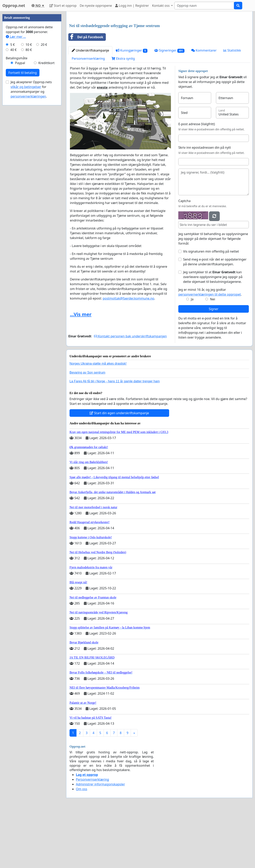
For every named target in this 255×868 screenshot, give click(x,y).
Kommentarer (204, 106)
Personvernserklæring (88, 114)
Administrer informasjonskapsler (100, 840)
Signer (214, 365)
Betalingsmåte (17, 178)
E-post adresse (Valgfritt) (197, 180)
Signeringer (169, 106)
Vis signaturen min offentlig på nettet (211, 307)
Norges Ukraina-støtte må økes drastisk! (98, 419)
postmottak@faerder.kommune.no (128, 354)
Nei (212, 355)
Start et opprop (63, 6)
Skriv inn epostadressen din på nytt (205, 203)
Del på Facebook (86, 93)
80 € (29, 169)
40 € (14, 169)
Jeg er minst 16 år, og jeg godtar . (210, 348)
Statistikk (232, 106)
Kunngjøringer (131, 106)
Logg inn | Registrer (132, 6)
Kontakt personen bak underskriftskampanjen (130, 392)
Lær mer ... (16, 156)
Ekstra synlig (123, 114)
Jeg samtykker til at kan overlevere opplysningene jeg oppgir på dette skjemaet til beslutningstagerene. (213, 333)
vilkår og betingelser (26, 206)
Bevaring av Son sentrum (87, 428)
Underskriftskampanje (90, 106)
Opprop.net (14, 5)
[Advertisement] (159, 46)
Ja (192, 355)
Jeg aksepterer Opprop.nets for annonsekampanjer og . (31, 209)
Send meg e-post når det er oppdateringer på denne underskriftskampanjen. (215, 317)
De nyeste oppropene (96, 6)
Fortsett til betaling (23, 192)
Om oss (82, 845)
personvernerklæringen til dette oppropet (210, 350)
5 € (13, 164)
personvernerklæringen (28, 216)
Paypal (20, 182)
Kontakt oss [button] (161, 6)
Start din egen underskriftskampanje (119, 469)
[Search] (204, 6)
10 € (29, 164)
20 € (44, 164)
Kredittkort (46, 182)
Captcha (184, 257)
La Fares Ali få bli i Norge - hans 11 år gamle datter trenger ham (115, 437)
